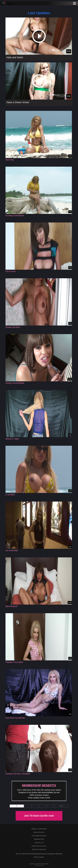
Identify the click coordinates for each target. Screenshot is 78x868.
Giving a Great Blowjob (15, 383)
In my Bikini (10, 495)
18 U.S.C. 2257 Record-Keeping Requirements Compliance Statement (39, 854)
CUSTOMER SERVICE (39, 836)
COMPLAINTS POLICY (39, 846)
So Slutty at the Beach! (15, 216)
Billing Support (39, 857)
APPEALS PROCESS (39, 849)
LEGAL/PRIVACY (39, 832)
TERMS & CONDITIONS (39, 829)
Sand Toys (10, 160)
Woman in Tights (12, 439)
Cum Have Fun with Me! (15, 718)
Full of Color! (11, 271)
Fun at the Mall (12, 550)
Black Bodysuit (11, 606)
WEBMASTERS (39, 839)
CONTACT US (39, 843)
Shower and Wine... (13, 327)
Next (61, 806)
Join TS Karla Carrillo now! (39, 816)
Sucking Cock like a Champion (18, 774)
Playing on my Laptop (14, 662)
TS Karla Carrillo (44, 864)
